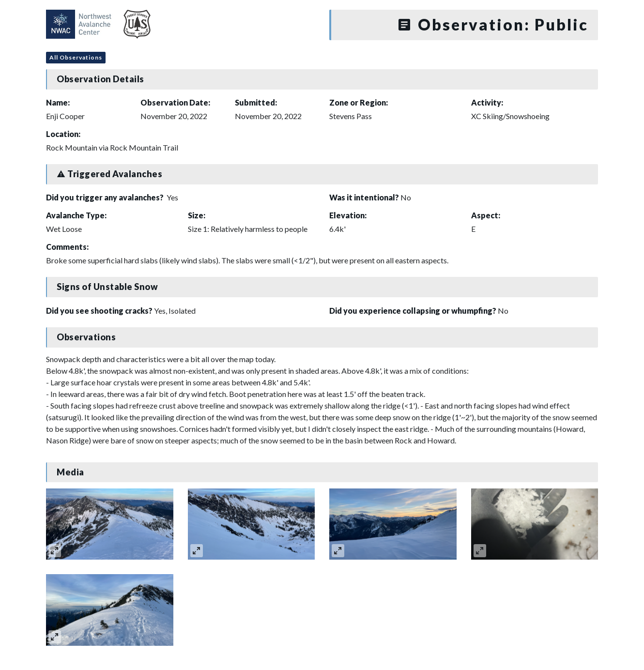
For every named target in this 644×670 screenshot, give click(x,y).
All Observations (76, 57)
